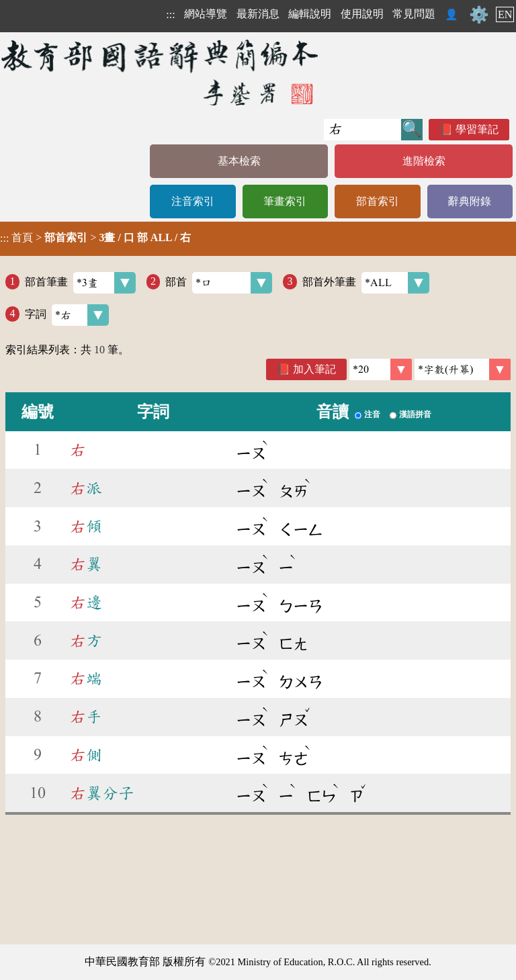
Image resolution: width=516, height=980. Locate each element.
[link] (463, 369)
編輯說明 (310, 14)
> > (95, 238)
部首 (219, 283)
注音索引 (193, 201)
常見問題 (414, 14)
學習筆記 (477, 129)
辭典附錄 (470, 201)
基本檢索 (239, 161)
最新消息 (258, 14)
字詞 (67, 315)
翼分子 (102, 793)
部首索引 (378, 201)
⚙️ (479, 15)
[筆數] (381, 369)
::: (170, 14)
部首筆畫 (80, 283)
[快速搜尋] (362, 130)
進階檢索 (424, 161)
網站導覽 (206, 14)
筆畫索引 (285, 201)
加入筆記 (314, 369)
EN (505, 14)
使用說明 (362, 14)
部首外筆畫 (366, 283)
